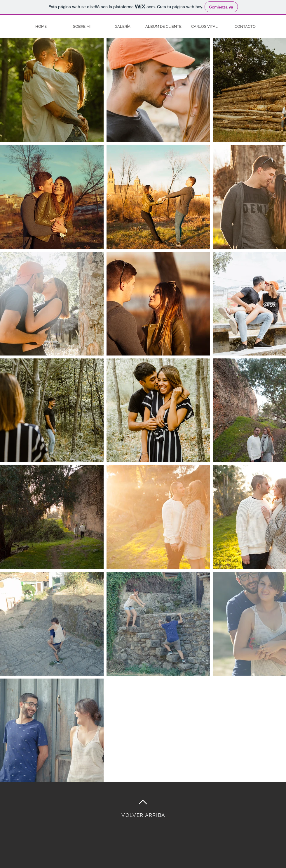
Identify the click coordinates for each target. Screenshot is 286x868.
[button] (123, 26)
